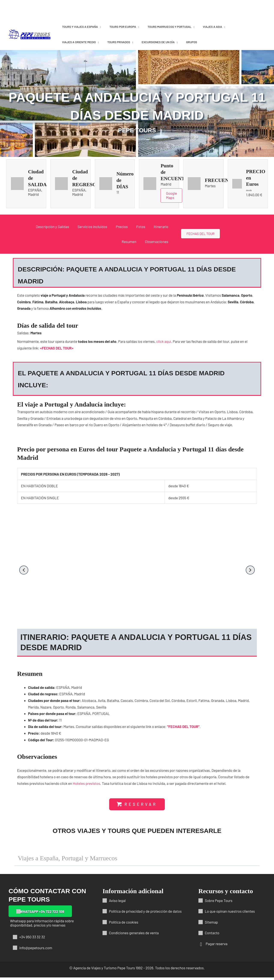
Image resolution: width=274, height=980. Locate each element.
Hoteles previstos (86, 785)
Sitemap (211, 924)
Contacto (212, 935)
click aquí (164, 341)
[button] (24, 570)
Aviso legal (117, 903)
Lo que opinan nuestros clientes (230, 914)
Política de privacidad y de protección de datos (145, 914)
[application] (99, 27)
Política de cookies (124, 924)
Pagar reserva (217, 946)
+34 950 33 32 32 (32, 939)
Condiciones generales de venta (134, 935)
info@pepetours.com (36, 950)
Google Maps (171, 195)
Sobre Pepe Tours (219, 903)
